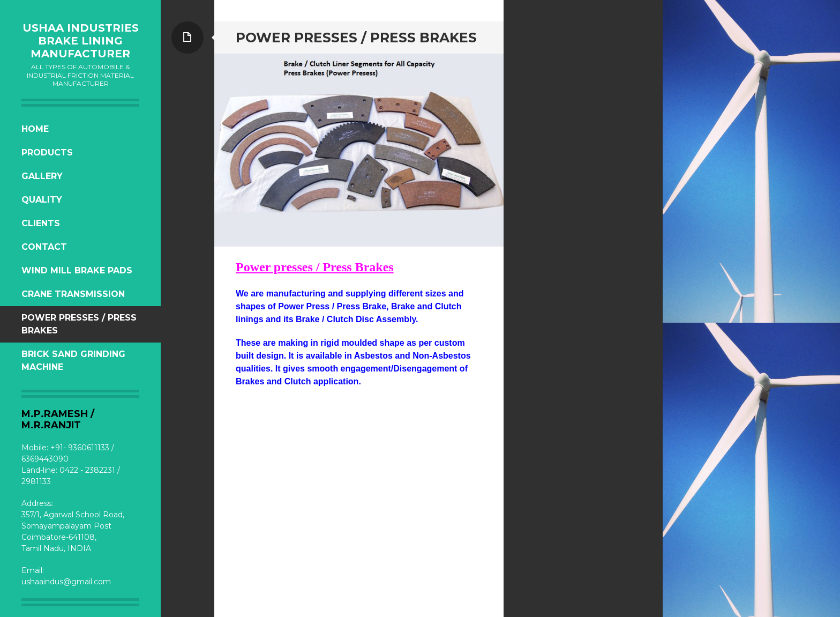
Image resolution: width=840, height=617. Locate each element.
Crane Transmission (73, 294)
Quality (42, 200)
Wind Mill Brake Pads (77, 270)
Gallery (42, 176)
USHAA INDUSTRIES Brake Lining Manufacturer (81, 41)
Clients (41, 223)
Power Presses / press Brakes (79, 324)
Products (47, 153)
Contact (44, 247)
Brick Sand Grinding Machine (73, 360)
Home (35, 129)
